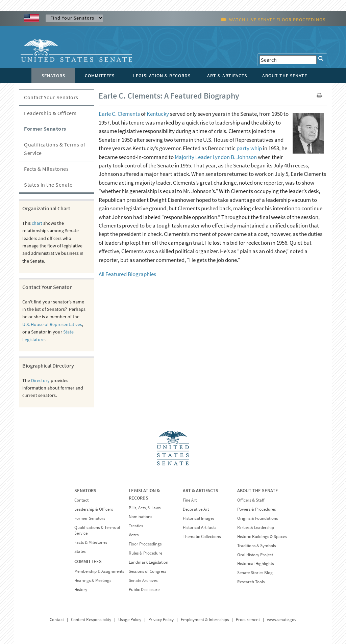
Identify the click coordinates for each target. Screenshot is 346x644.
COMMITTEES (88, 561)
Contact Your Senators (51, 97)
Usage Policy (130, 620)
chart (37, 223)
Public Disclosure (144, 589)
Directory (40, 380)
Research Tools (251, 582)
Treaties (136, 526)
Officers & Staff (251, 500)
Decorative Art (196, 509)
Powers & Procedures (256, 509)
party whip (249, 148)
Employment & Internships (205, 620)
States (80, 551)
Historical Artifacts (200, 527)
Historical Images (199, 518)
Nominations (140, 517)
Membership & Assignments (99, 571)
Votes (134, 535)
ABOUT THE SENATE (258, 490)
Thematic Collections (202, 536)
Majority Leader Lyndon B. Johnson (216, 157)
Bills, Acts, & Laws (145, 508)
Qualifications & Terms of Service (55, 149)
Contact (81, 500)
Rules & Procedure (145, 553)
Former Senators (45, 129)
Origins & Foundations (257, 518)
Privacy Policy (161, 620)
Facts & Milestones (46, 169)
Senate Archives (143, 580)
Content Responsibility (91, 620)
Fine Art (190, 500)
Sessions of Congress (147, 571)
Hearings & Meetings (93, 580)
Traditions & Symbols (256, 546)
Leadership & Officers (50, 113)
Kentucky (158, 114)
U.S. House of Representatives (52, 324)
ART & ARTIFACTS (201, 490)
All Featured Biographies (127, 274)
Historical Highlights (255, 563)
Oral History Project (255, 555)
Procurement (248, 620)
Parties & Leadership (256, 527)
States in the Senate (48, 185)
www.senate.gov (282, 620)
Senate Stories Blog (255, 573)
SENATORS (85, 490)
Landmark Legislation (149, 562)
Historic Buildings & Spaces (262, 536)
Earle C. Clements (119, 114)
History (81, 589)
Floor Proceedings (145, 544)
